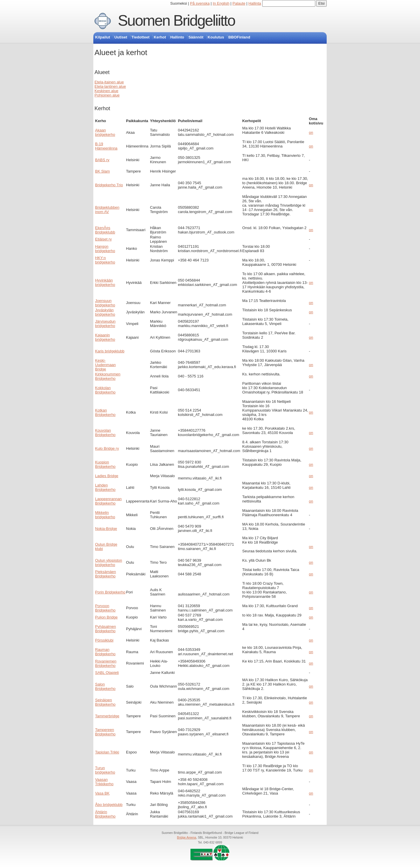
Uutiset (121, 37)
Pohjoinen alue (107, 95)
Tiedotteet (141, 37)
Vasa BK (102, 793)
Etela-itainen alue (109, 82)
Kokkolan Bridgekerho (105, 390)
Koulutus (216, 37)
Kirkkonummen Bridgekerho (108, 376)
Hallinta (255, 3)
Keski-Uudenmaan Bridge (105, 365)
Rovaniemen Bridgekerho (106, 663)
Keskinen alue (106, 91)
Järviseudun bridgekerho (105, 324)
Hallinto (177, 37)
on (311, 132)
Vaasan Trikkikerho (104, 782)
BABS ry (102, 160)
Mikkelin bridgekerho (105, 515)
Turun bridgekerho (105, 770)
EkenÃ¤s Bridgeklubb (105, 230)
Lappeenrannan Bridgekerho (108, 501)
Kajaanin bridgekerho (105, 337)
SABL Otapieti (107, 673)
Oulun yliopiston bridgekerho (109, 563)
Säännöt (196, 37)
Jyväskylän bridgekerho (105, 312)
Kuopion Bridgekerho (105, 464)
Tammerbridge (107, 716)
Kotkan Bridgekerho (105, 412)
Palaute (239, 3)
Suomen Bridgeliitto (176, 20)
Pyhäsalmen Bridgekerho (106, 629)
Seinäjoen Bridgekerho (105, 702)
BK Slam (103, 171)
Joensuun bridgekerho (105, 303)
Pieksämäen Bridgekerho (106, 574)
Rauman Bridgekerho (105, 652)
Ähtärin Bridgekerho (105, 814)
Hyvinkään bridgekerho (105, 282)
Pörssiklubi (104, 640)
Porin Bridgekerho (110, 592)
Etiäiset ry (103, 239)
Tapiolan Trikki (107, 752)
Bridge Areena (187, 838)
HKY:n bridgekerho (105, 260)
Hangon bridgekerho (105, 249)
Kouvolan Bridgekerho (105, 433)
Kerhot (160, 37)
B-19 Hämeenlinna (106, 146)
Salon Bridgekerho (105, 686)
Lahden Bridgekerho (105, 487)
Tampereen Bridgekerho (105, 732)
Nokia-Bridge (106, 529)
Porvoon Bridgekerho (105, 608)
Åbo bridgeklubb (109, 805)
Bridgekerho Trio (109, 185)
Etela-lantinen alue (110, 86)
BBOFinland (239, 37)
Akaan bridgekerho (105, 132)
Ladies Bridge (107, 476)
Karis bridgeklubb (110, 351)
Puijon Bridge (106, 617)
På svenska (200, 3)
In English (221, 3)
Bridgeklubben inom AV (107, 210)
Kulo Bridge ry (107, 448)
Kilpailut (103, 37)
